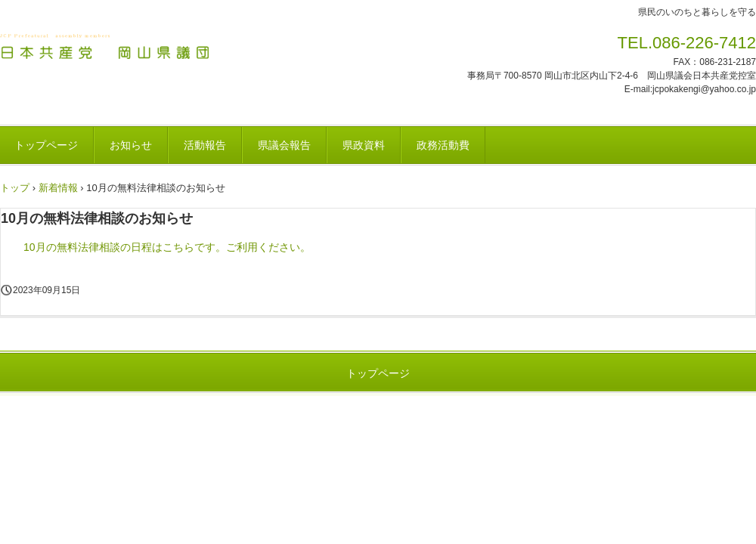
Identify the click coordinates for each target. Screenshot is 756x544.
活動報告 (205, 145)
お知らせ (131, 145)
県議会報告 (284, 145)
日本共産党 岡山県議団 (105, 48)
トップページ (378, 373)
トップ (15, 188)
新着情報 (58, 188)
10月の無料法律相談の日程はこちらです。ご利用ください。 (167, 247)
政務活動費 (443, 145)
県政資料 (364, 145)
